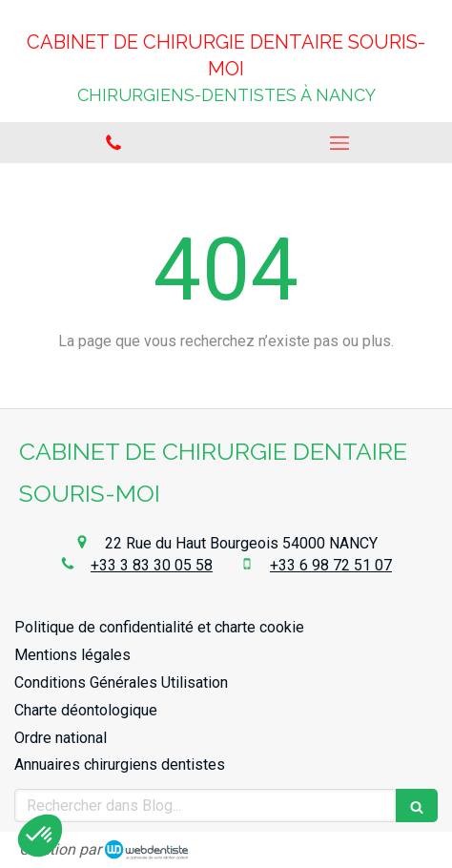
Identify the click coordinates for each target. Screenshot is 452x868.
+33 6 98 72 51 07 (331, 565)
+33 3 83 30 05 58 (152, 565)
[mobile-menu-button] (339, 143)
